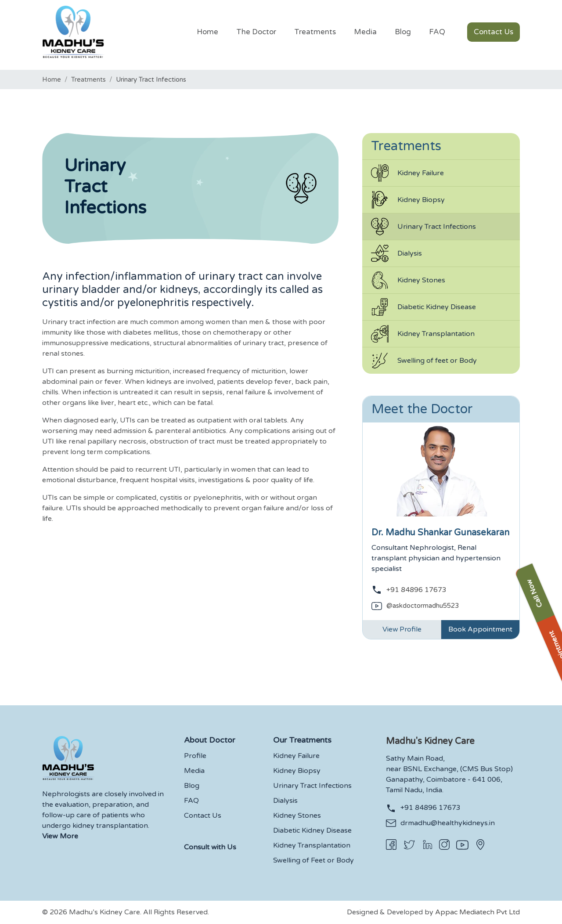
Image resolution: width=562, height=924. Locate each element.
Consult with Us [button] (210, 848)
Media (194, 771)
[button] (315, 35)
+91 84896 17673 (416, 590)
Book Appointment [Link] (480, 630)
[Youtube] (462, 845)
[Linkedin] (427, 845)
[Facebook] (391, 845)
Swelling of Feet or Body (313, 861)
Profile (195, 756)
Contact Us (203, 816)
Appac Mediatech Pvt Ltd (477, 913)
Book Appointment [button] (552, 602)
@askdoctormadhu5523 (423, 606)
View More (60, 837)
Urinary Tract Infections (423, 227)
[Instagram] (444, 845)
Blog (192, 786)
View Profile (402, 630)
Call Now (552, 528)
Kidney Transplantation (423, 334)
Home (52, 79)
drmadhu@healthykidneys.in (448, 823)
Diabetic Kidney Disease (423, 307)
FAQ (191, 801)
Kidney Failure (407, 173)
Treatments (88, 79)
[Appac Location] (480, 845)
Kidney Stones (408, 280)
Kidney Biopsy (408, 200)
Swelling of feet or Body (424, 361)
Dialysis (396, 253)
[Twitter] (409, 845)
